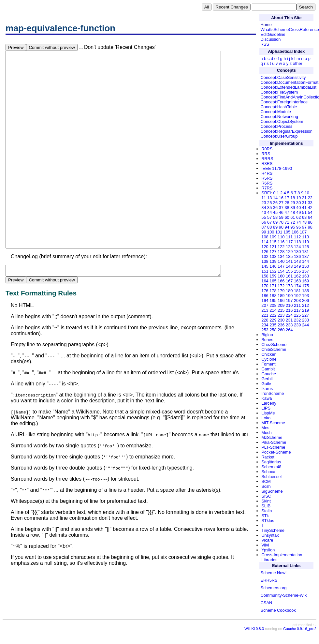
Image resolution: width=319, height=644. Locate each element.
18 (293, 198)
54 (310, 212)
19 (298, 198)
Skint (266, 501)
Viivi (265, 545)
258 (273, 330)
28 (287, 203)
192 (297, 296)
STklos (268, 521)
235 (273, 325)
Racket (268, 457)
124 (297, 247)
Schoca (268, 472)
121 (273, 247)
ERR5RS (269, 580)
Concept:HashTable (279, 107)
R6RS (267, 183)
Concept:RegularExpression (287, 131)
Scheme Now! (274, 573)
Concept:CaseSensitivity (283, 77)
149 (297, 266)
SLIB (266, 506)
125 (305, 247)
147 (281, 266)
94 (287, 227)
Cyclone (269, 359)
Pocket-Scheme (276, 452)
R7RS (267, 188)
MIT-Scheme (273, 423)
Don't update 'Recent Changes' (120, 47)
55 (264, 217)
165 (273, 281)
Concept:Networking (279, 117)
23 (264, 203)
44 (269, 212)
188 (273, 296)
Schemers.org (274, 588)
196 (281, 300)
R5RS (267, 178)
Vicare (267, 540)
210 (289, 305)
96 (298, 227)
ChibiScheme (274, 349)
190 (289, 296)
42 (310, 208)
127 (273, 252)
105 (287, 232)
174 (297, 286)
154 (281, 271)
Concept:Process (276, 126)
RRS (266, 154)
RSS (265, 44)
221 (265, 315)
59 (281, 217)
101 (279, 232)
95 (293, 227)
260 (281, 330)
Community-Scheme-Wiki (284, 595)
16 (281, 198)
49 (298, 212)
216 (289, 310)
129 (289, 252)
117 (289, 242)
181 (297, 291)
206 (305, 300)
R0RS (267, 149)
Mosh (266, 433)
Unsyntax (270, 535)
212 (305, 305)
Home (266, 25)
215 (281, 310)
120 (265, 247)
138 (265, 261)
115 (273, 242)
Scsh (266, 486)
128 (281, 252)
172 (281, 286)
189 (281, 296)
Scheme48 (271, 467)
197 (289, 300)
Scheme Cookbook (278, 610)
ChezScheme (274, 344)
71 (287, 222)
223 (281, 315)
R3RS (267, 164)
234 (265, 325)
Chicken (269, 354)
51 (304, 212)
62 (298, 217)
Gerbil (267, 379)
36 (275, 208)
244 (305, 325)
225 (297, 315)
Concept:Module (276, 112)
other (298, 63)
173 (289, 286)
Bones (267, 340)
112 (297, 237)
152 (273, 271)
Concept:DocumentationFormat (290, 82)
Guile (266, 384)
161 (289, 276)
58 (275, 217)
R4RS (267, 173)
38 (287, 208)
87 (264, 227)
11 (264, 198)
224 (289, 315)
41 (304, 208)
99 (264, 232)
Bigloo (267, 335)
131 (305, 252)
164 (265, 281)
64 (310, 217)
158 (265, 276)
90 (281, 227)
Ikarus (267, 389)
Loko (266, 418)
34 (264, 208)
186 (265, 296)
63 (304, 217)
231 (289, 320)
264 (289, 330)
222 (273, 315)
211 (297, 305)
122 (281, 247)
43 (264, 212)
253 (265, 330)
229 (273, 320)
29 (293, 203)
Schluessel (271, 477)
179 (281, 291)
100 (271, 232)
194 (265, 300)
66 (264, 222)
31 (304, 203)
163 (305, 276)
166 (281, 281)
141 (289, 261)
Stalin (267, 511)
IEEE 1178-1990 (277, 168)
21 (304, 198)
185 (305, 291)
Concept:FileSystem (279, 92)
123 (289, 247)
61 (293, 217)
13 (269, 198)
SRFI (266, 193)
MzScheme (272, 437)
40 (298, 208)
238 (289, 325)
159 (273, 276)
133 (273, 256)
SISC (266, 496)
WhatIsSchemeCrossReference (290, 30)
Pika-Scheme (274, 442)
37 (281, 208)
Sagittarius (271, 462)
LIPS (266, 408)
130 (297, 252)
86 (310, 222)
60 (287, 217)
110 (281, 237)
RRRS (267, 159)
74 (298, 222)
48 (293, 212)
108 (265, 237)
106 (295, 232)
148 (289, 266)
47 (287, 212)
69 (275, 222)
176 (265, 291)
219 (305, 310)
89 (275, 227)
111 (289, 237)
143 (297, 261)
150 (305, 266)
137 (305, 256)
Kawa (267, 398)
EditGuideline (273, 34)
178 (273, 291)
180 (289, 291)
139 (273, 261)
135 (289, 256)
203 (297, 300)
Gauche (269, 374)
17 (287, 198)
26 (275, 203)
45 (275, 212)
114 (265, 242)
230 (281, 320)
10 (307, 193)
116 (281, 242)
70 (281, 222)
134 (281, 256)
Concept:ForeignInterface (284, 102)
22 (310, 198)
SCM (266, 481)
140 (281, 261)
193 (305, 296)
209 (281, 305)
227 (305, 315)
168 (297, 281)
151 (265, 271)
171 (273, 286)
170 (265, 286)
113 (305, 237)
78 (304, 222)
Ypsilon (268, 550)
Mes (265, 428)
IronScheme (273, 393)
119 (305, 242)
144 (305, 261)
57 (269, 217)
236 (281, 325)
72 (293, 222)
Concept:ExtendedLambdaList (289, 87)
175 (305, 286)
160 (281, 276)
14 (275, 198)
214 (273, 310)
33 (310, 203)
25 (269, 203)
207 (265, 305)
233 (305, 320)
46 (281, 212)
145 (265, 266)
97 (304, 227)
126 (265, 252)
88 (269, 227)
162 (297, 276)
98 (310, 227)
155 (289, 271)
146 (273, 266)
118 (297, 242)
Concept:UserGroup (279, 136)
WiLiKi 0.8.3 (254, 634)
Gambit (268, 369)
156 (297, 271)
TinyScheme (273, 530)
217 (297, 310)
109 (273, 237)
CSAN (267, 603)
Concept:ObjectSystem (282, 121)
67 (269, 222)
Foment (268, 364)
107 (303, 232)
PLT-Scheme (273, 447)
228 (265, 320)
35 (269, 208)
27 (281, 203)
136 (297, 256)
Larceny (269, 403)
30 (298, 203)
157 (305, 271)
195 (273, 300)
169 (305, 281)
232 (297, 320)
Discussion (271, 39)
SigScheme (272, 491)
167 (289, 281)
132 (265, 256)
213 (265, 310)
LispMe (268, 413)
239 (297, 325)
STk (265, 516)
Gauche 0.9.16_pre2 (300, 634)
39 (293, 208)
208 (273, 305)
